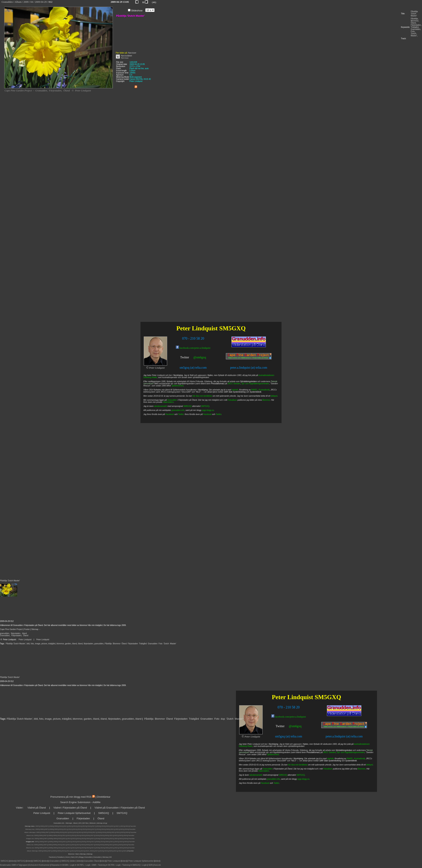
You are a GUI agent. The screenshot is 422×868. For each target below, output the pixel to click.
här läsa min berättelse (298, 765)
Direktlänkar (104, 797)
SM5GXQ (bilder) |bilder (71, 861)
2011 (65, 826)
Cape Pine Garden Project (11, 629)
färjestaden (16, 633)
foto (32, 644)
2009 (56, 826)
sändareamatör (256, 775)
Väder (19, 808)
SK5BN (65, 865)
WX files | (86, 823)
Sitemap (35, 629)
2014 (79, 826)
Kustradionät (359, 759)
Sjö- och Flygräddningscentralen (351, 752)
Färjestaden (416, 25)
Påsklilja (414, 19)
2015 (84, 826)
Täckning (102, 865)
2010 (61, 826)
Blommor (415, 21)
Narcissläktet (126, 56)
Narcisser (132, 53)
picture (44, 644)
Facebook (265, 783)
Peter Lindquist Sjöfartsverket (74, 813)
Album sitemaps (30, 832)
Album (75, 823)
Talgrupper (23, 865)
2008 (51, 826)
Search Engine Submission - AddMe (80, 802)
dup (223, 719)
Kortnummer (44, 865)
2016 (89, 826)
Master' (414, 36)
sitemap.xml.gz (102, 823)
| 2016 (91, 851)
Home (68, 857)
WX (80, 823)
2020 (108, 826)
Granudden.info (59, 823)
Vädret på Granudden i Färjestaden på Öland (120, 808)
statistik (330, 759)
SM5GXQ (328, 697)
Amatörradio (5, 865)
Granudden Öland (92, 861)
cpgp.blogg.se (303, 779)
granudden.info (274, 779)
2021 (112, 826)
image (38, 644)
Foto (413, 31)
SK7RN (111, 865)
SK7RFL (80, 865)
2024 (127, 826)
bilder (12, 861)
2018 (98, 826)
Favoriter (133, 826)
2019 (103, 826)
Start (77, 854)
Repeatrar (55, 865)
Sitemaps (69, 823)
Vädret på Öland (37, 808)
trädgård (52, 644)
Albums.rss (30, 848)
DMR (14, 865)
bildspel (369, 765)
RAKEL (350, 759)
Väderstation (264, 771)
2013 (75, 826)
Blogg (81, 857)
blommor (60, 644)
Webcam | (93, 823)
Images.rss (30, 839)
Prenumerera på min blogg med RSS (71, 797)
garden (68, 644)
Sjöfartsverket (273, 755)
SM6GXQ (37, 861)
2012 (70, 826)
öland (24, 633)
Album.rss (30, 835)
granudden (5, 633)
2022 (117, 826)
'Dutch (413, 34)
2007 (47, 826)
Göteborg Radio (246, 746)
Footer (27, 629)
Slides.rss (30, 845)
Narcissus (125, 58)
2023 (122, 826)
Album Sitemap (32, 851)
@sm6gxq (295, 726)
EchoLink (33, 865)
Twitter (280, 726)
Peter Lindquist (25, 640)
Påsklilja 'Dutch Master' (414, 14)
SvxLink (157, 865)
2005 (37, 826)
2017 (94, 826)
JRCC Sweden (329, 752)
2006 (42, 826)
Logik (72, 865)
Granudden (416, 29)
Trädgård (415, 27)
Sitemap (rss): (30, 829)
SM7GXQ (301, 775)
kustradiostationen (362, 744)
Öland (413, 23)
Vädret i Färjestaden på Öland (70, 808)
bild (28, 644)
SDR (150, 865)
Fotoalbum (328, 769)
